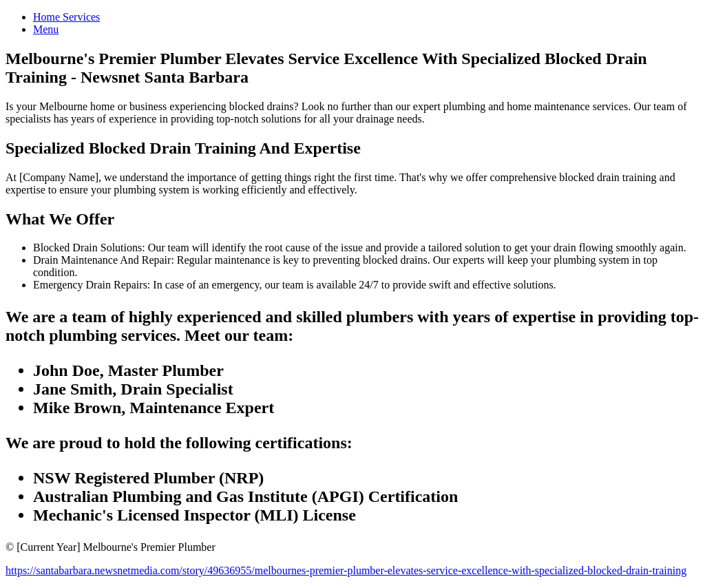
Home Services (66, 17)
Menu (46, 29)
